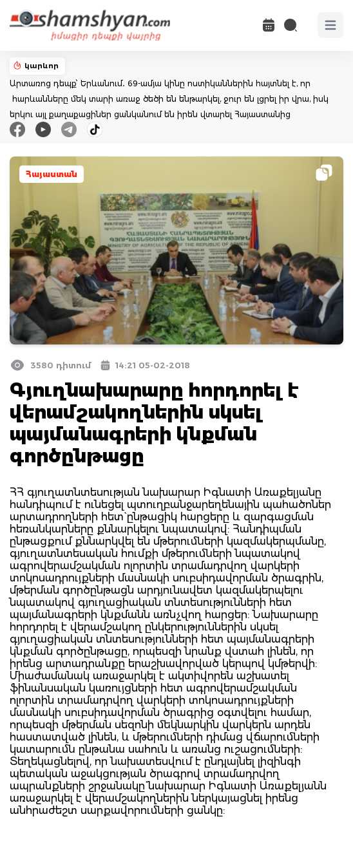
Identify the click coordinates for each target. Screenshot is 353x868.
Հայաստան (52, 174)
